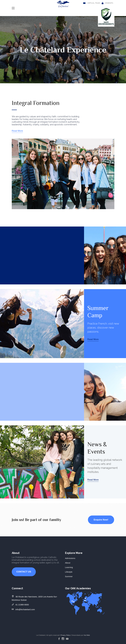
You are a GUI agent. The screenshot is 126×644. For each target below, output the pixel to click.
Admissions (70, 558)
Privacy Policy (66, 635)
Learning (69, 567)
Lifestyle (69, 572)
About (68, 563)
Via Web (87, 635)
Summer (69, 576)
